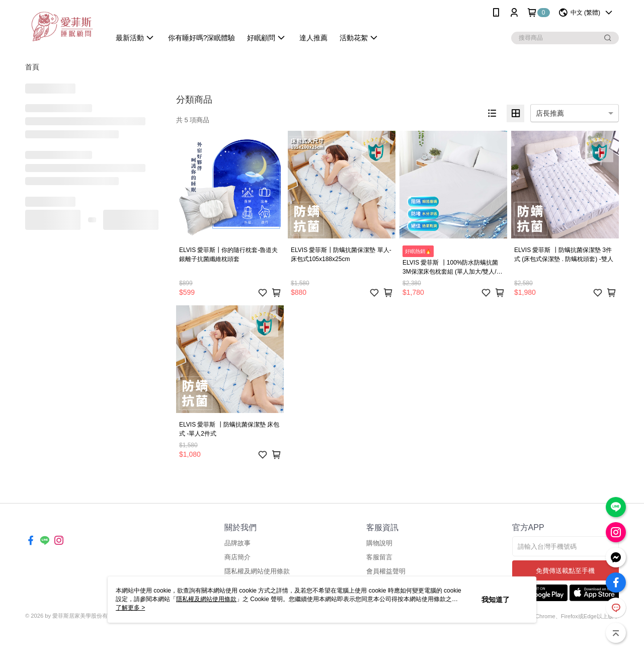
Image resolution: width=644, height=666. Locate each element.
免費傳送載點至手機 (565, 571)
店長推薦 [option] (550, 113)
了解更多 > (130, 608)
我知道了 (496, 600)
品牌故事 (237, 543)
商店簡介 (237, 557)
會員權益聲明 (386, 571)
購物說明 (379, 543)
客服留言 (379, 557)
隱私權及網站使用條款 (257, 571)
